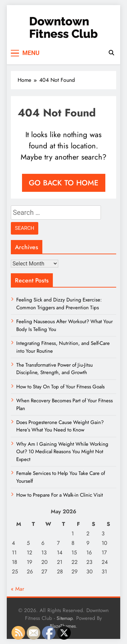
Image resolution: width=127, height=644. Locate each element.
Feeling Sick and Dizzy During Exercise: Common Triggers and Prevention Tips (59, 303)
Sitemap (65, 618)
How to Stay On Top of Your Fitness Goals (60, 387)
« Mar (17, 589)
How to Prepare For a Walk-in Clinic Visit (60, 495)
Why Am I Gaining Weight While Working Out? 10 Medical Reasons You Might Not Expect (62, 452)
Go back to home (64, 183)
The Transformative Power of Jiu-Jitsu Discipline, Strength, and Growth (55, 369)
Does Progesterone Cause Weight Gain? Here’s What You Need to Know (60, 426)
